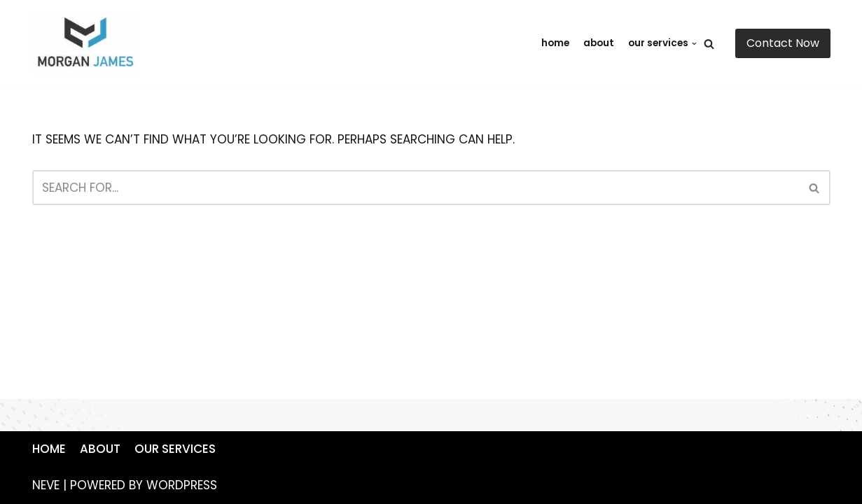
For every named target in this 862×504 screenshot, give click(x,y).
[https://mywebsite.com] (88, 44)
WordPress (182, 485)
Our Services (175, 449)
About (599, 43)
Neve (46, 485)
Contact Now (783, 43)
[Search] (709, 44)
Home (555, 43)
